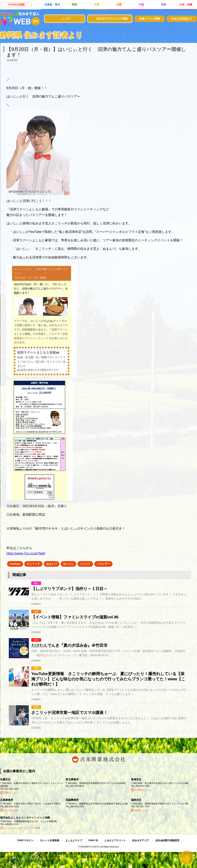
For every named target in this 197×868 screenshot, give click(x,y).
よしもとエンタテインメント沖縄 (22, 828)
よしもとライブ (74, 840)
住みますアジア (141, 840)
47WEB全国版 (16, 5)
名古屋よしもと (143, 790)
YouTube (15, 564)
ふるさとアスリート (115, 840)
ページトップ (187, 858)
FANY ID (93, 840)
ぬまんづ (52, 564)
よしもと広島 (11, 810)
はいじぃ (68, 564)
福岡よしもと (142, 810)
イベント (85, 564)
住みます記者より (182, 19)
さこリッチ (33, 564)
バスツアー (103, 564)
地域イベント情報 (150, 19)
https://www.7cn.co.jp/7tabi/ (26, 553)
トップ (66, 19)
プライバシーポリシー (22, 860)
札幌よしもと (11, 793)
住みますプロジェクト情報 (112, 19)
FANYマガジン (25, 840)
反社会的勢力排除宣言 (168, 840)
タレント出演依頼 (50, 840)
